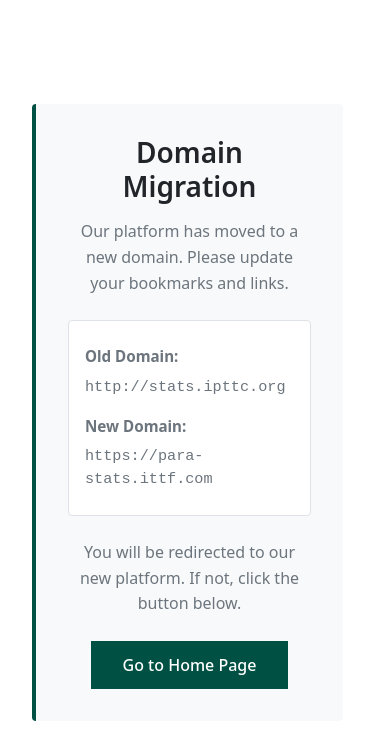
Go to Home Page (190, 665)
